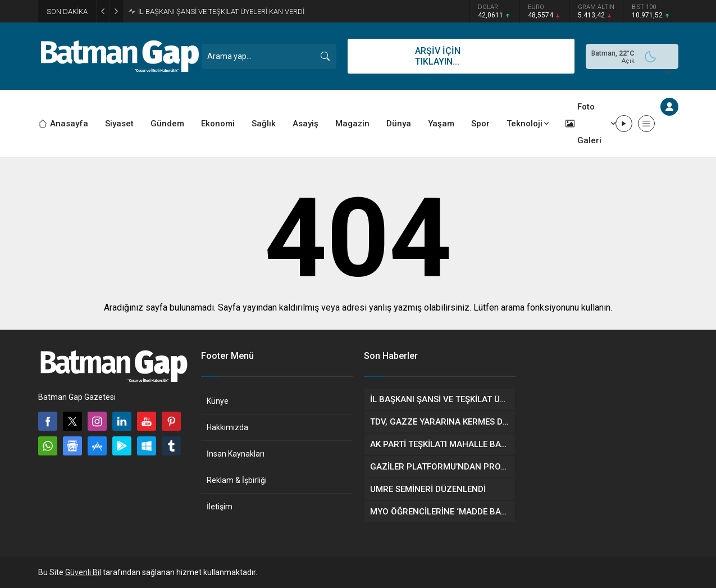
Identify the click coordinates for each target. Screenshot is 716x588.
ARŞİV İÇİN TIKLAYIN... (438, 56)
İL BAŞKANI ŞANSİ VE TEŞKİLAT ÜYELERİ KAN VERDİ (221, 12)
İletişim (220, 507)
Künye (218, 401)
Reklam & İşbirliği (237, 480)
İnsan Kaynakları (236, 454)
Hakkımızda (227, 427)
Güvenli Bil (83, 572)
